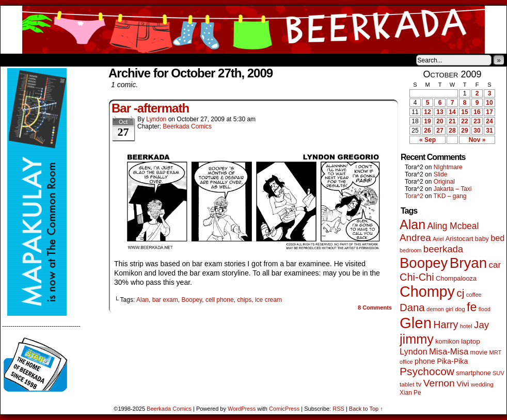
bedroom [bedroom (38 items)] (411, 250)
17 (489, 112)
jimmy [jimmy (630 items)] (417, 339)
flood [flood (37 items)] (485, 309)
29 (464, 131)
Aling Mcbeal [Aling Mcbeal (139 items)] (453, 226)
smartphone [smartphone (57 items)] (473, 373)
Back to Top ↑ (366, 409)
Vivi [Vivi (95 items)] (463, 384)
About (45, 60)
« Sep (427, 140)
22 (464, 121)
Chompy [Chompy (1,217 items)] (427, 292)
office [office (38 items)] (406, 362)
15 (464, 112)
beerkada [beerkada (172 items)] (443, 249)
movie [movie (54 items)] (479, 352)
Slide (441, 174)
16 (477, 112)
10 (489, 103)
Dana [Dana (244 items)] (412, 308)
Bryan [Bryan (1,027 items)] (469, 263)
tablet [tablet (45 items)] (407, 384)
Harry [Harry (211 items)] (446, 325)
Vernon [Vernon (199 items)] (439, 383)
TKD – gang (450, 196)
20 (440, 121)
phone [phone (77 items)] (425, 361)
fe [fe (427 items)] (472, 307)
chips (244, 300)
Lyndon (156, 119)
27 (440, 131)
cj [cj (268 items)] (460, 293)
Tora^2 (414, 196)
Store (77, 60)
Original (444, 182)
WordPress (242, 409)
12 (427, 112)
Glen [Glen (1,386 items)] (416, 323)
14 (452, 112)
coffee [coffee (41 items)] (474, 295)
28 (452, 131)
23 (477, 121)
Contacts (117, 60)
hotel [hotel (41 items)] (466, 326)
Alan (142, 300)
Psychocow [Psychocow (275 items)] (427, 371)
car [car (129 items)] (495, 265)
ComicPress (284, 409)
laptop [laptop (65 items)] (471, 341)
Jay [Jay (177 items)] (481, 325)
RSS (338, 409)
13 (440, 112)
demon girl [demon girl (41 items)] (440, 309)
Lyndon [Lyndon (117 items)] (414, 352)
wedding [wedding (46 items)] (482, 384)
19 (427, 121)
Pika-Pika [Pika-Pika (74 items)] (452, 361)
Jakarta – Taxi (453, 189)
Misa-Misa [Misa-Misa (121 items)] (449, 352)
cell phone (220, 300)
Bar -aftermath (150, 108)
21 (452, 121)
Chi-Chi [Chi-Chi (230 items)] (417, 277)
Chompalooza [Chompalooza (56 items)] (456, 278)
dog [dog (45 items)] (460, 309)
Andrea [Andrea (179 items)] (415, 238)
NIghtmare (448, 167)
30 (477, 131)
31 (489, 131)
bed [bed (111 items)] (497, 238)
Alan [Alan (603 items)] (413, 224)
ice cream (268, 300)
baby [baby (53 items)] (482, 239)
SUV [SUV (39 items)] (498, 373)
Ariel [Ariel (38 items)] (438, 239)
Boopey (192, 300)
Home (15, 60)
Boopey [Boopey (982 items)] (424, 263)
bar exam (165, 300)
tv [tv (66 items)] (419, 384)
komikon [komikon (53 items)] (447, 342)
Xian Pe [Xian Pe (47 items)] (410, 393)
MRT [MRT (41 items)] (495, 352)
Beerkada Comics (254, 30)
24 (489, 121)
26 (427, 131)
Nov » (477, 140)
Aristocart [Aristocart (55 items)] (460, 239)
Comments (375, 308)
